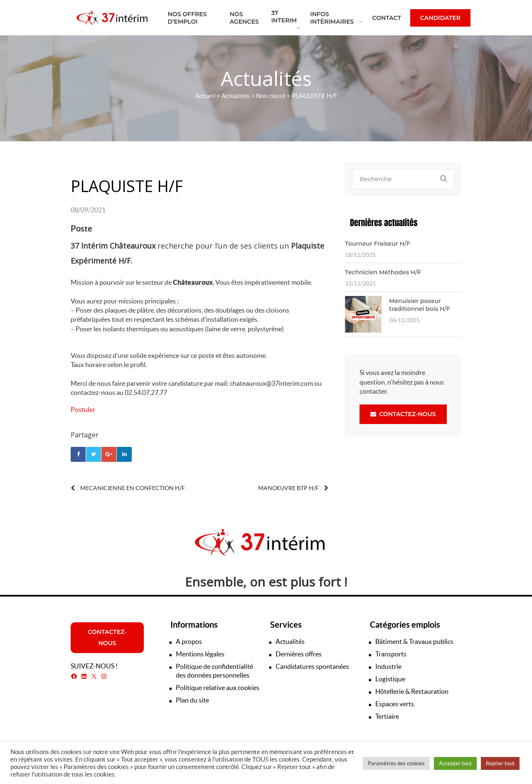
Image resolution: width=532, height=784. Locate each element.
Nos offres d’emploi (187, 18)
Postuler (83, 409)
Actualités (236, 96)
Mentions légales (200, 654)
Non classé (271, 96)
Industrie (388, 666)
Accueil (205, 96)
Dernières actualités (384, 223)
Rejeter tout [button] (500, 763)
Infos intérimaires (332, 18)
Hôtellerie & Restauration (412, 691)
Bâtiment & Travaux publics (414, 641)
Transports (391, 654)
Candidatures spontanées (312, 666)
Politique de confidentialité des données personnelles (214, 671)
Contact (387, 18)
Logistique (390, 679)
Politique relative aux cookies (218, 688)
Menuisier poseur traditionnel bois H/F (420, 305)
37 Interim (284, 17)
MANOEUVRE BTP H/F (293, 488)
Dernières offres (299, 654)
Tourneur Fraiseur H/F (378, 244)
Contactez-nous (403, 414)
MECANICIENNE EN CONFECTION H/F (128, 488)
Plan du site (192, 700)
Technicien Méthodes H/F (383, 272)
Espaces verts (395, 704)
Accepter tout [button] (455, 763)
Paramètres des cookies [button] (396, 763)
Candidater (440, 18)
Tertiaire (387, 716)
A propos (189, 641)
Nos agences (244, 18)
